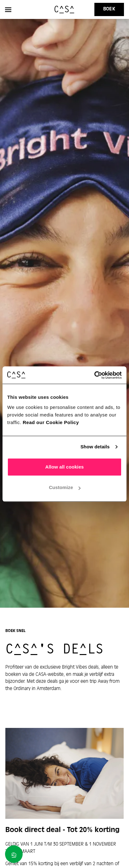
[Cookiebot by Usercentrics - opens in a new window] (94, 375)
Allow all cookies (65, 467)
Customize (65, 487)
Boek (109, 9)
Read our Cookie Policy (51, 422)
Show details (95, 447)
